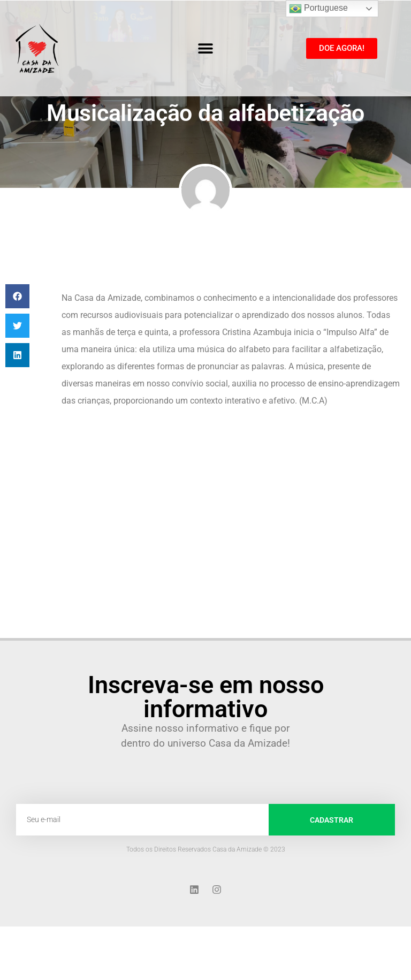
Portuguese (318, 9)
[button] (205, 48)
